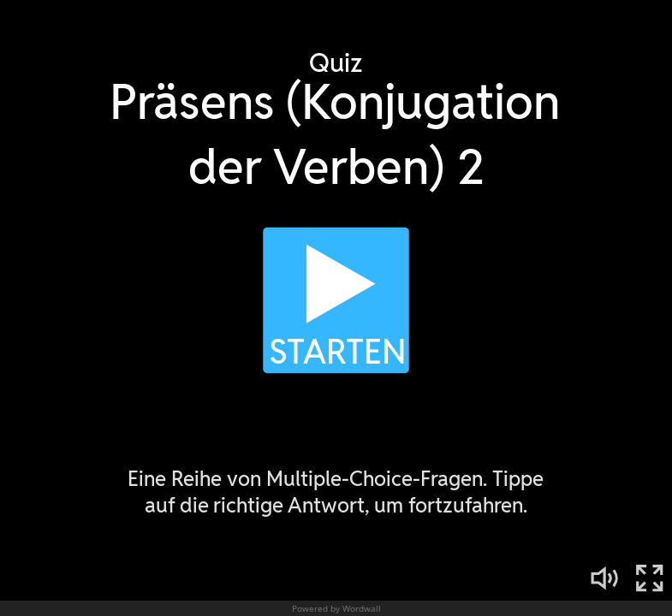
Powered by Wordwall (336, 608)
